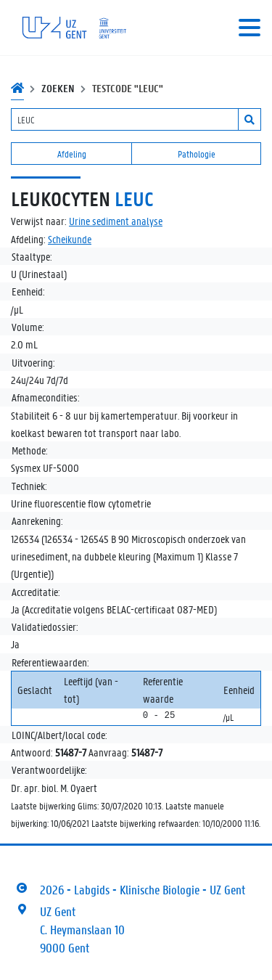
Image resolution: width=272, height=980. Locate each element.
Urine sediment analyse (116, 221)
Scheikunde (70, 239)
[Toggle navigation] (250, 28)
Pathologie (197, 154)
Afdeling (72, 154)
